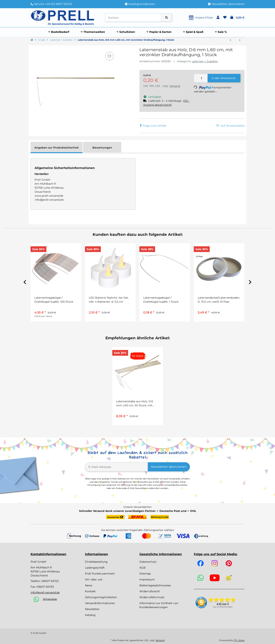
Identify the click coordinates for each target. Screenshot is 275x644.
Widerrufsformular (152, 597)
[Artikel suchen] (167, 18)
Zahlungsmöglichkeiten (101, 597)
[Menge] (201, 78)
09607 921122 (50, 581)
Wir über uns (94, 579)
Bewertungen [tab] (102, 148)
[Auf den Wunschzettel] (109, 56)
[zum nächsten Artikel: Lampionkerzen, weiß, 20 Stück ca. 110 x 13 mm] (240, 40)
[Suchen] (133, 18)
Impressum (147, 579)
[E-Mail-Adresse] (117, 467)
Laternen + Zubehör (205, 61)
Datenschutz (148, 562)
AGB (142, 568)
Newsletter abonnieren (169, 467)
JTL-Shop (239, 640)
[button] (218, 18)
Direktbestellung (96, 562)
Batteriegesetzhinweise (155, 585)
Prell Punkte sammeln (100, 574)
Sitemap (145, 574)
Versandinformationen (100, 603)
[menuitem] (59, 32)
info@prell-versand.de (45, 592)
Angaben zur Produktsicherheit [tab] (57, 148)
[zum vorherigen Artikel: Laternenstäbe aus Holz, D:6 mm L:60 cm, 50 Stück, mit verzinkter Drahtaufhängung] (230, 40)
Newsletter (92, 609)
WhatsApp (50, 599)
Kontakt (90, 591)
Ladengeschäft (95, 568)
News (89, 585)
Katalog (90, 615)
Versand (175, 86)
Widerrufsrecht (150, 591)
